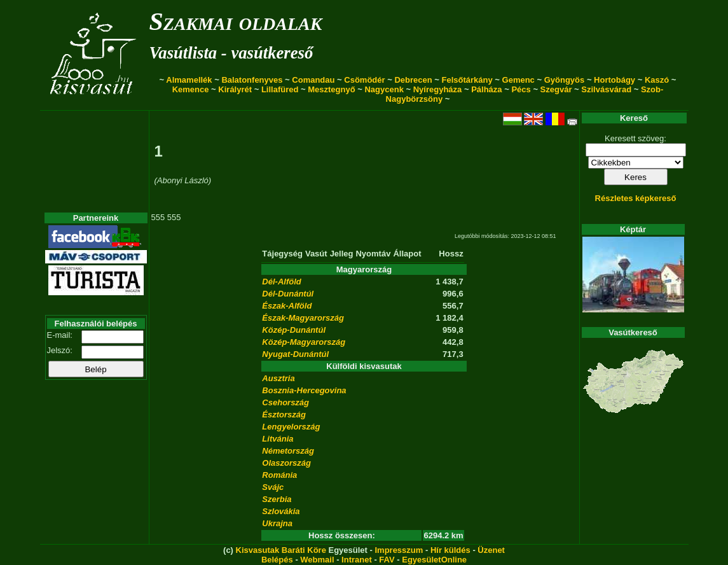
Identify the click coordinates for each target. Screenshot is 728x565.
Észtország (284, 415)
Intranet (357, 560)
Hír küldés (450, 550)
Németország (288, 451)
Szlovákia (281, 511)
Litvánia (278, 439)
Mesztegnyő (331, 89)
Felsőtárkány (467, 80)
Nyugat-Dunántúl (295, 354)
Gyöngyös (565, 80)
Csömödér (364, 80)
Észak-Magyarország (303, 318)
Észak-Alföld (287, 306)
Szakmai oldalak (236, 21)
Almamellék (189, 80)
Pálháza (486, 89)
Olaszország (286, 463)
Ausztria (278, 378)
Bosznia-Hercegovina (304, 390)
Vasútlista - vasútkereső (231, 53)
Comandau (313, 80)
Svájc (273, 487)
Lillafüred (280, 89)
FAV (387, 560)
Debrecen (413, 80)
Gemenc (519, 80)
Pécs (521, 89)
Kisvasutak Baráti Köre (281, 550)
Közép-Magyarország (304, 342)
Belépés (277, 560)
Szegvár (556, 89)
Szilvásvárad (606, 89)
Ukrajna (277, 523)
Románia (279, 475)
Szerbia (277, 499)
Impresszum (399, 550)
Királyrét (235, 89)
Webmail (317, 560)
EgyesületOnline (434, 560)
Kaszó (657, 80)
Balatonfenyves (252, 80)
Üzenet (491, 550)
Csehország (285, 402)
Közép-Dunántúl (294, 330)
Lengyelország (291, 427)
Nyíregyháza (438, 89)
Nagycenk (384, 89)
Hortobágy (615, 80)
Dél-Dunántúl (288, 294)
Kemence (191, 89)
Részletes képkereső (636, 198)
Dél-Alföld (281, 282)
